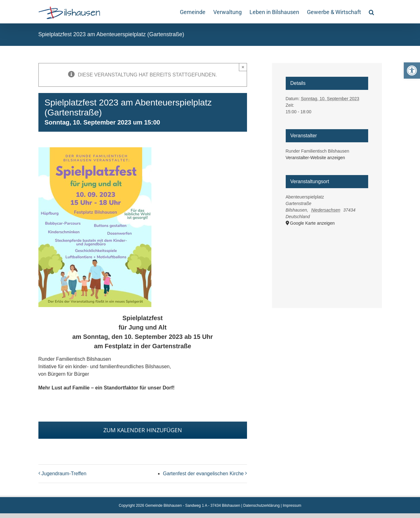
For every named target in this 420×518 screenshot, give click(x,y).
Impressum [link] (292, 506)
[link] (412, 71)
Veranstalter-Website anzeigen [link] (315, 158)
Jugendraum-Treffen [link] (64, 474)
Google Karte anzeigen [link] (312, 223)
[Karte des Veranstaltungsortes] (327, 259)
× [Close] (243, 67)
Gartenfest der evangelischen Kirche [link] (203, 474)
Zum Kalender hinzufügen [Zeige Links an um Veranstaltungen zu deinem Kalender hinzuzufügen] (143, 430)
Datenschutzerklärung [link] (262, 506)
